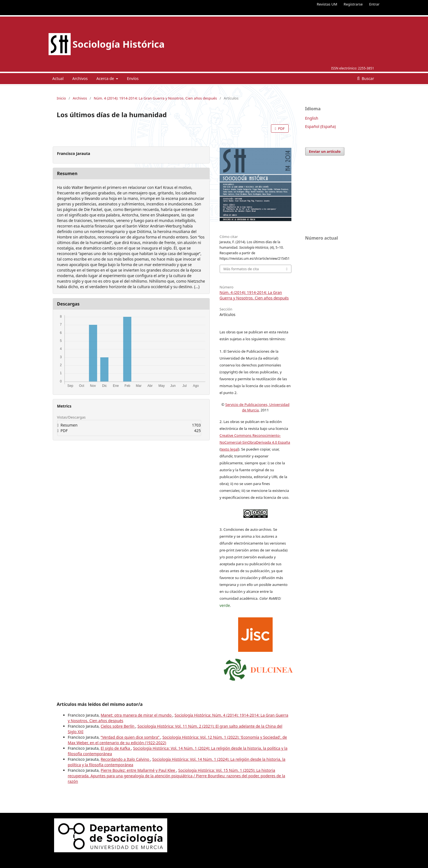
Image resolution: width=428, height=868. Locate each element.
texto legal (229, 449)
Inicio (61, 98)
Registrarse (353, 4)
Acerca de (106, 78)
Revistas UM (327, 4)
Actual (58, 78)
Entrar (374, 4)
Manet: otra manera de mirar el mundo (137, 715)
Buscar (367, 78)
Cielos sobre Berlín (118, 726)
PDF (281, 128)
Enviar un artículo (325, 151)
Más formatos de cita (241, 269)
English (312, 118)
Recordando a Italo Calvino (126, 759)
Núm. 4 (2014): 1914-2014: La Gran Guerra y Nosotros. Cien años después (155, 98)
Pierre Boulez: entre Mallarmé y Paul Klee (139, 770)
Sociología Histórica (119, 44)
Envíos (133, 78)
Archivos (80, 78)
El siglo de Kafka (116, 748)
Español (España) (321, 126)
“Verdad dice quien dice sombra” (131, 737)
